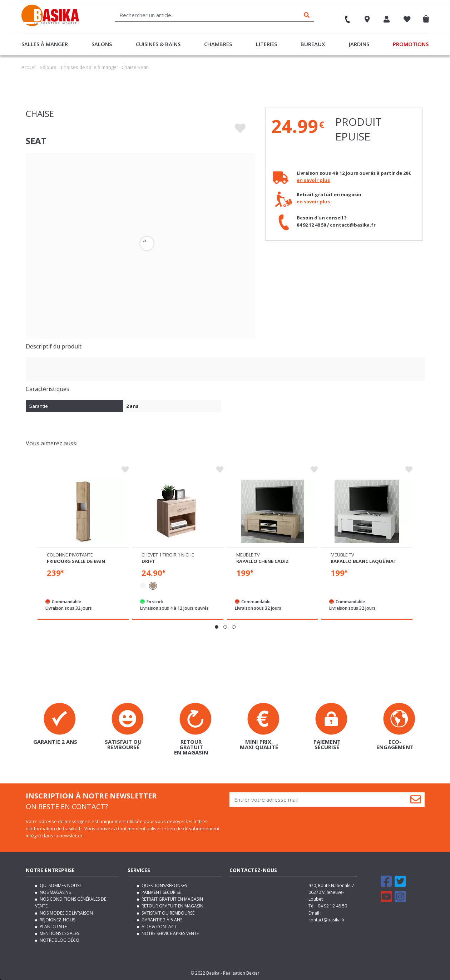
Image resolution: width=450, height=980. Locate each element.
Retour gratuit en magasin (172, 906)
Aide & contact (159, 927)
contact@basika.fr (327, 920)
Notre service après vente (170, 933)
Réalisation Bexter (241, 973)
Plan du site (53, 927)
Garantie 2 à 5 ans (161, 920)
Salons (102, 44)
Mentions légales (59, 933)
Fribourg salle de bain (76, 561)
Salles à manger (45, 44)
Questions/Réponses (164, 885)
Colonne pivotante (70, 555)
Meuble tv (248, 555)
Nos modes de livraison (66, 913)
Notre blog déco (59, 940)
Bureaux (313, 44)
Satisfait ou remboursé (167, 913)
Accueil (29, 67)
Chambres (218, 44)
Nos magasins (55, 892)
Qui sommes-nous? (60, 885)
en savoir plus (313, 180)
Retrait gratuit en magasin (172, 899)
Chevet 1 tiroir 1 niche (168, 555)
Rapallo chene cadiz (263, 561)
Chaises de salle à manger (90, 67)
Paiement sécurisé (161, 892)
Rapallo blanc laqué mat (364, 561)
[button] (217, 627)
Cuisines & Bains (158, 44)
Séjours (48, 67)
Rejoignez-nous (57, 920)
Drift (148, 561)
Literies (266, 44)
